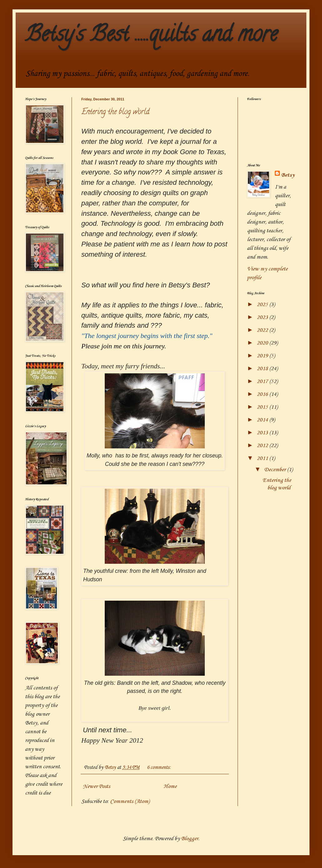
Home (170, 786)
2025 (263, 305)
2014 (263, 420)
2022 (263, 330)
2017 (263, 381)
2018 (263, 369)
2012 (263, 446)
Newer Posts (96, 786)
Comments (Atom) (130, 801)
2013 (263, 433)
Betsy (288, 175)
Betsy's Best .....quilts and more (151, 36)
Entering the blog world (115, 112)
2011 (263, 458)
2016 (263, 394)
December (276, 470)
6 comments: (159, 767)
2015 (263, 407)
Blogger (190, 839)
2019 (263, 356)
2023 (263, 317)
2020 (263, 343)
